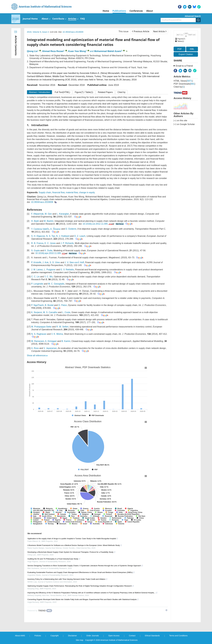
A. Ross (35, 348)
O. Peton (63, 305)
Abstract (39, 92)
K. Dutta (48, 250)
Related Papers (105, 92)
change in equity (87, 192)
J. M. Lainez (37, 270)
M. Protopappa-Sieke (41, 327)
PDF (180, 49)
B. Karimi (66, 341)
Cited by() (179, 87)
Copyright (54, 636)
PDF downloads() (184, 84)
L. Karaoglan (63, 214)
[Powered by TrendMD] (40, 611)
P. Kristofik (36, 262)
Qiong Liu (32, 51)
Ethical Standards (152, 636)
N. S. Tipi (50, 236)
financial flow (58, 192)
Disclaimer (72, 636)
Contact (132, 636)
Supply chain (45, 192)
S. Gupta (35, 250)
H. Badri (35, 221)
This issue (124, 31)
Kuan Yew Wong (77, 51)
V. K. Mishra (57, 334)
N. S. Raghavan (39, 334)
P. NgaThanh (37, 305)
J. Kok (45, 262)
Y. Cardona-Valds (40, 229)
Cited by (121, 92)
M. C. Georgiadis (56, 284)
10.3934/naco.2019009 (73, 32)
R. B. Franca (37, 243)
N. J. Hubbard (63, 236)
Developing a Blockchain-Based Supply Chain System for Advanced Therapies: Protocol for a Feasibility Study (71, 552)
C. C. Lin (35, 277)
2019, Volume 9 (34, 32)
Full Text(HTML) (62, 92)
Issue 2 (45, 32)
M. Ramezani (38, 341)
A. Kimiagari (51, 341)
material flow (72, 192)
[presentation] (47, 229)
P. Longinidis (37, 284)
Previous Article (141, 31)
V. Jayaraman (50, 348)
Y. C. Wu (49, 277)
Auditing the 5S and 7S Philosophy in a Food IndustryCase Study (54, 559)
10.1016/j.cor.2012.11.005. (99, 224)
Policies (38, 636)
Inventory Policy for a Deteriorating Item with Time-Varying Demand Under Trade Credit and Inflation (67, 579)
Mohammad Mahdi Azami (108, 51)
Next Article (160, 31)
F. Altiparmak (37, 214)
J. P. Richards (67, 243)
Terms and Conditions (178, 636)
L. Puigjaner (50, 270)
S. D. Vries (55, 262)
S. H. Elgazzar (38, 236)
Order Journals (93, 636)
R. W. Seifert (62, 327)
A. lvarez (56, 229)
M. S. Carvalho (50, 312)
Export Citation (186, 54)
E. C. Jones (50, 243)
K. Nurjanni (37, 312)
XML (192, 49)
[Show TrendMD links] (166, 610)
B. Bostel (49, 305)
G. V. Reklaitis (67, 270)
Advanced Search (193, 16)
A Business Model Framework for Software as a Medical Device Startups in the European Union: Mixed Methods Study (75, 545)
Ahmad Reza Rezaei (53, 51)
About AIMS (20, 636)
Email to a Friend (184, 66)
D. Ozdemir (71, 229)
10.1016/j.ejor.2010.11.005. (52, 253)
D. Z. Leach (80, 236)
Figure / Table (84, 92)
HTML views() (183, 81)
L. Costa (66, 312)
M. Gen (48, 214)
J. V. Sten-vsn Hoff (74, 262)
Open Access (114, 636)
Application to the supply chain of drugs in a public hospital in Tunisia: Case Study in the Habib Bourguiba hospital (73, 539)
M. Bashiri (49, 221)
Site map (80, 640)
